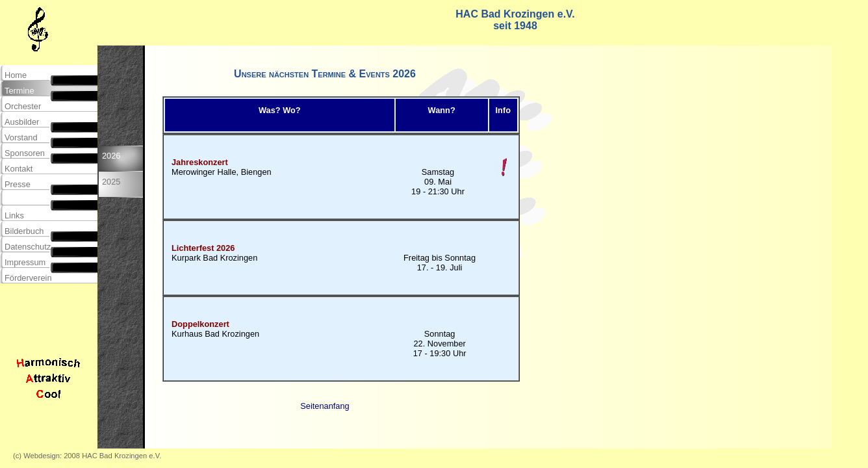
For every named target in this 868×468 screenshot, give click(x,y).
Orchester (23, 106)
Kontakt (19, 169)
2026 (111, 161)
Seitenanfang (325, 406)
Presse (18, 184)
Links (14, 215)
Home (16, 75)
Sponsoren (25, 153)
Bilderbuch (24, 231)
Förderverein (28, 278)
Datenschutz (28, 247)
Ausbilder (22, 122)
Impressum (25, 262)
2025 (111, 187)
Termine (19, 91)
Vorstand (21, 137)
